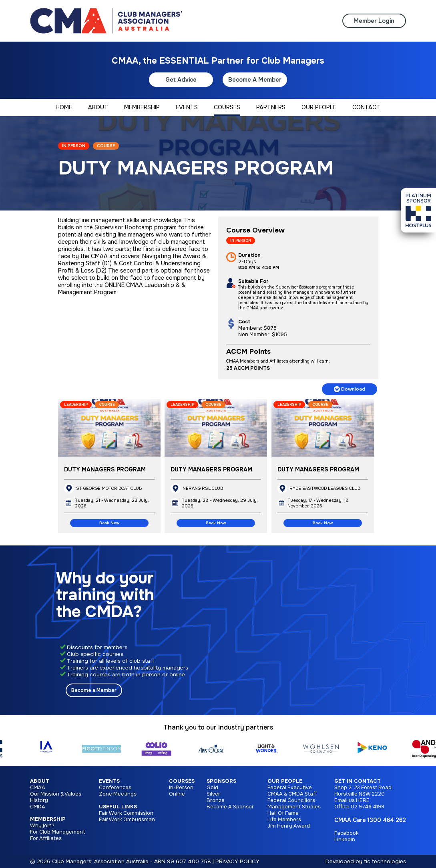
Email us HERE (352, 800)
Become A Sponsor (230, 807)
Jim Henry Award (289, 826)
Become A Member (255, 80)
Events (109, 781)
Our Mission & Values (56, 794)
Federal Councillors (291, 800)
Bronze (216, 800)
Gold (212, 788)
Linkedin (345, 840)
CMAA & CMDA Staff (292, 794)
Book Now (109, 523)
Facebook (347, 833)
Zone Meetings (118, 794)
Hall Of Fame (283, 813)
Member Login (374, 21)
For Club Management (57, 832)
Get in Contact (358, 781)
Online (177, 794)
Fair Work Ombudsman (127, 820)
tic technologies (385, 861)
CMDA (38, 807)
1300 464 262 (387, 820)
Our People (285, 781)
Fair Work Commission (126, 813)
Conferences (115, 788)
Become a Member (94, 690)
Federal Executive (290, 788)
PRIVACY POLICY (237, 861)
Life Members (284, 820)
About (40, 781)
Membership (48, 819)
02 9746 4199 (368, 807)
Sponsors (221, 781)
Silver (213, 794)
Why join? (42, 826)
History (39, 800)
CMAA (38, 788)
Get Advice (181, 80)
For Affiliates (46, 838)
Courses (182, 781)
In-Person (181, 788)
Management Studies (294, 807)
